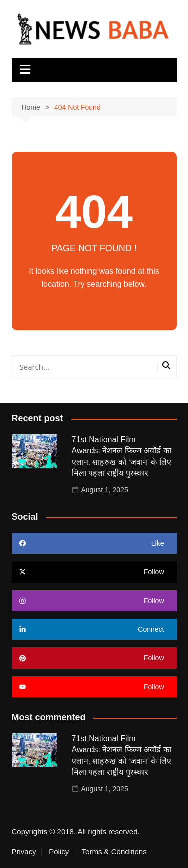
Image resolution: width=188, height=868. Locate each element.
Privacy (24, 852)
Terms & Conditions (114, 852)
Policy (59, 852)
